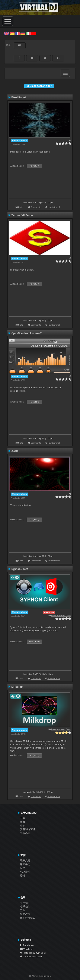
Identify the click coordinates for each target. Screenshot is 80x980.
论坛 (23, 876)
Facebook (27, 945)
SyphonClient (20, 569)
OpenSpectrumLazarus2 (26, 333)
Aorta (15, 451)
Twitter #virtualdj (31, 956)
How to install (54, 207)
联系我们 (25, 907)
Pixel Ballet (19, 97)
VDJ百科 (25, 872)
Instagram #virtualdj (33, 953)
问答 (23, 868)
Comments (36, 207)
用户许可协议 (28, 918)
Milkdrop (17, 687)
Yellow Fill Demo (22, 215)
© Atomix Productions (40, 976)
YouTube (27, 949)
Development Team (61, 616)
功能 (23, 826)
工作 (23, 911)
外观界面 (25, 833)
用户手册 (25, 864)
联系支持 (25, 861)
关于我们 (25, 903)
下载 (23, 818)
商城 (23, 822)
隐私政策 (25, 914)
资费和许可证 (28, 829)
